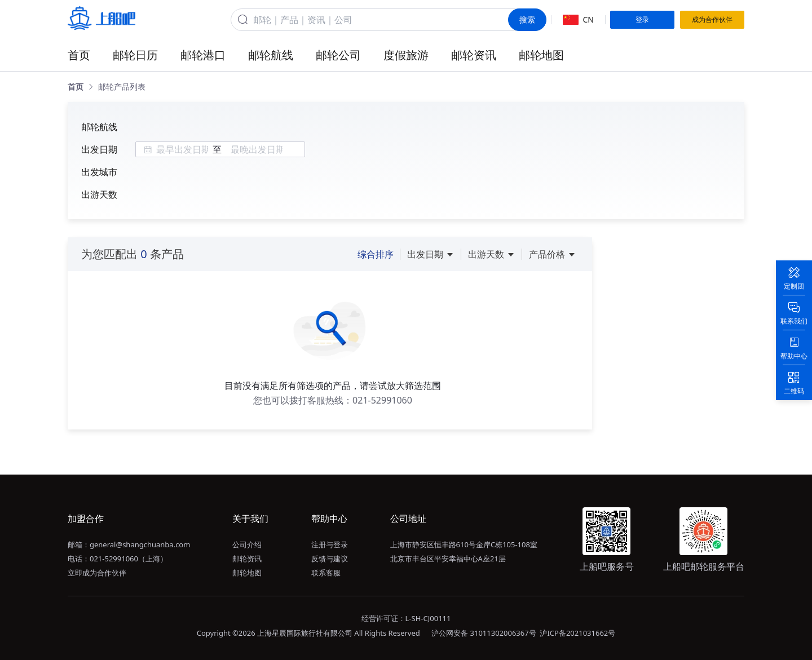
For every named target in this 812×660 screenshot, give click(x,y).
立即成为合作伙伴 (97, 573)
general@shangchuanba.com (140, 544)
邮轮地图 (541, 55)
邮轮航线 (271, 55)
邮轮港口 (203, 55)
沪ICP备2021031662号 (577, 633)
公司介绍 (247, 544)
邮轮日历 (135, 55)
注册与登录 (330, 544)
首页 (79, 55)
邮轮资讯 (474, 55)
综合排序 (376, 254)
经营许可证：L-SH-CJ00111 (406, 618)
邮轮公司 (338, 55)
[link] (76, 87)
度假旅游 (406, 55)
